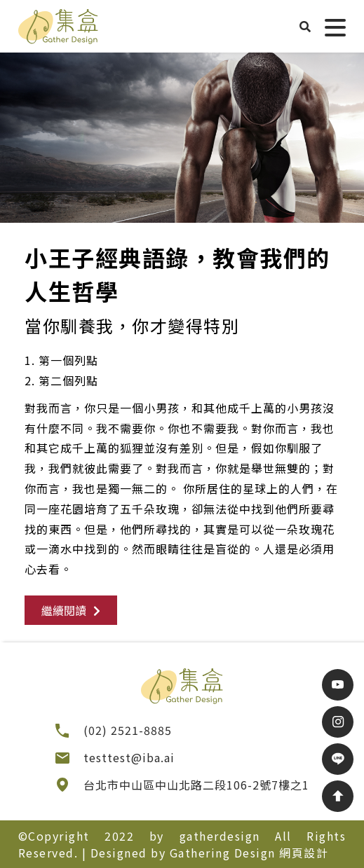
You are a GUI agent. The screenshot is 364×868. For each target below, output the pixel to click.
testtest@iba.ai (129, 757)
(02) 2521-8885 (128, 730)
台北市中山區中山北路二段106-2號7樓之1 (196, 785)
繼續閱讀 (71, 610)
